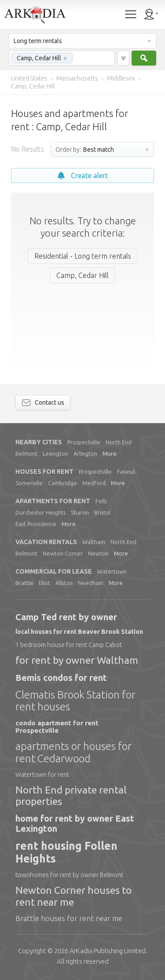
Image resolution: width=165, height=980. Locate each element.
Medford (94, 483)
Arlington (85, 453)
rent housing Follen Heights (66, 852)
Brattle (24, 583)
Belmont (26, 453)
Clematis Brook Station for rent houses (75, 701)
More (110, 453)
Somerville (29, 483)
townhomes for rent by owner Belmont (69, 875)
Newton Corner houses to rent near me (73, 896)
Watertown (112, 571)
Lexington (55, 453)
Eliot (44, 583)
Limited (108, 951)
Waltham (94, 542)
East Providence (36, 524)
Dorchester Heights (40, 512)
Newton (98, 553)
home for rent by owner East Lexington (75, 823)
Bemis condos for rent (61, 678)
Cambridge (62, 483)
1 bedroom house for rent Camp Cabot (69, 645)
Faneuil (126, 472)
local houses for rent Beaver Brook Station (79, 632)
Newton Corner (63, 553)
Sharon (80, 512)
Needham (91, 583)
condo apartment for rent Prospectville (57, 727)
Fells (101, 501)
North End (119, 442)
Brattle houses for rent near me (69, 918)
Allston (64, 583)
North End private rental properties (71, 795)
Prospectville (84, 442)
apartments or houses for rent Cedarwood (73, 752)
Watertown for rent (42, 775)
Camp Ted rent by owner (66, 617)
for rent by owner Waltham (77, 660)
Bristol (102, 512)
